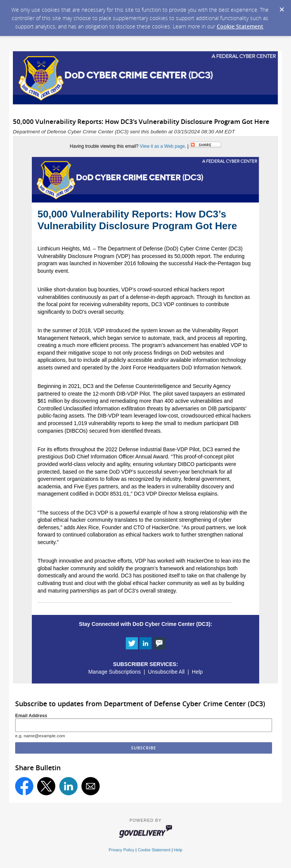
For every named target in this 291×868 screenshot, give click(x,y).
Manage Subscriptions (115, 672)
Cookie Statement (240, 26)
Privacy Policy (122, 850)
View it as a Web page (162, 146)
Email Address (31, 716)
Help (197, 672)
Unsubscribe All (167, 672)
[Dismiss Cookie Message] (282, 7)
